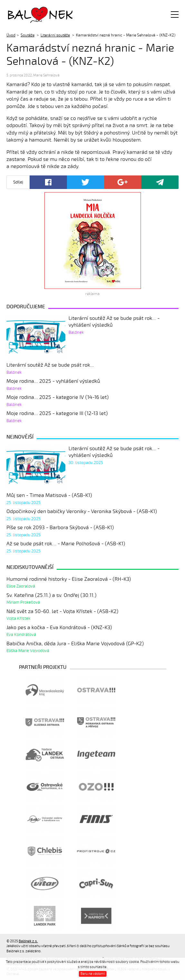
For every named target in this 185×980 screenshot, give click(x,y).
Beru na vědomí (93, 974)
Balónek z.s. (25, 14)
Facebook (48, 182)
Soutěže (28, 35)
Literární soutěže (55, 35)
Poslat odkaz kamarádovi (160, 182)
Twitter (86, 182)
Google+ (123, 182)
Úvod (11, 35)
